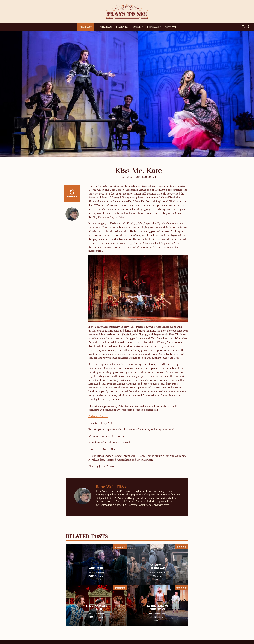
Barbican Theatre (98, 416)
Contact (171, 27)
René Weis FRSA (130, 177)
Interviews (104, 27)
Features (122, 27)
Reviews (85, 27)
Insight (138, 27)
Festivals (153, 27)
